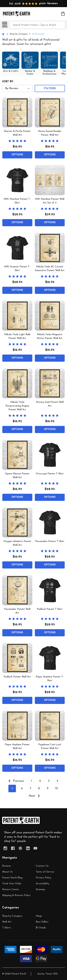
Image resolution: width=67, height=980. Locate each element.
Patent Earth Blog (12, 878)
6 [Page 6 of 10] (22, 788)
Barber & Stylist (30, 73)
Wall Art (7, 922)
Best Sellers (42, 922)
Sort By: (8, 82)
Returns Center (11, 889)
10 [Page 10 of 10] (57, 788)
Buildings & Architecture (49, 73)
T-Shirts (7, 928)
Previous (15, 781)
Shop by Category (12, 916)
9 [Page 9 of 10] (48, 788)
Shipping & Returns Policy (16, 895)
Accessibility (43, 884)
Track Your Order (12, 884)
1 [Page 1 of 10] (32, 781)
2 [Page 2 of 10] (40, 781)
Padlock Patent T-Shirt (50, 609)
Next (35, 796)
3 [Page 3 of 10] (49, 781)
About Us (7, 872)
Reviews (7, 866)
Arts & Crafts (11, 71)
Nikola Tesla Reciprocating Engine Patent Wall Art (17, 406)
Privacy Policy (44, 878)
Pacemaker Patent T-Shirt (50, 541)
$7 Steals (41, 928)
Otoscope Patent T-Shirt (50, 474)
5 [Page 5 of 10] (12, 788)
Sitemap (40, 889)
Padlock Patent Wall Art (17, 677)
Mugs (39, 916)
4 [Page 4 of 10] (57, 781)
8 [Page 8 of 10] (39, 788)
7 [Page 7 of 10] (30, 788)
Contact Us (42, 866)
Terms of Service (45, 872)
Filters (50, 88)
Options (17, 155)
